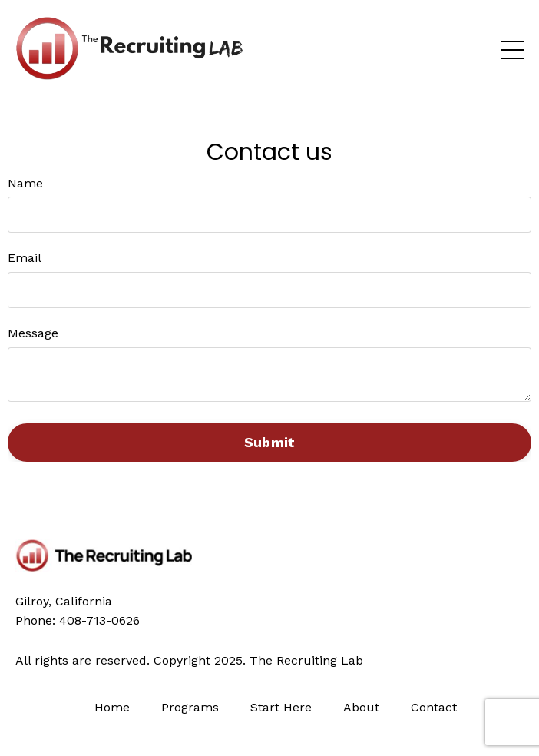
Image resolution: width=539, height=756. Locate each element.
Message (33, 333)
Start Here (281, 707)
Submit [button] (270, 442)
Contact (434, 707)
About (361, 707)
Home (114, 707)
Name (25, 183)
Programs (190, 707)
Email (25, 258)
